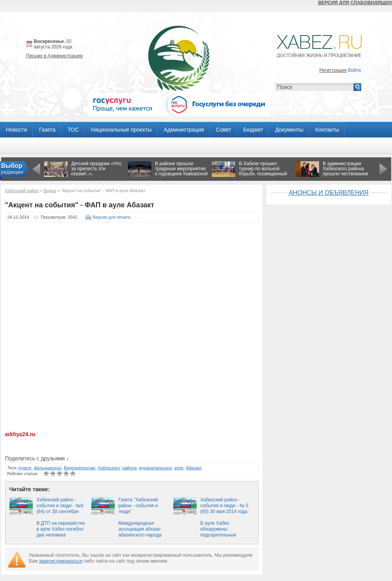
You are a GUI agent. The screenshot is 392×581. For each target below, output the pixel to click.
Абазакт (194, 468)
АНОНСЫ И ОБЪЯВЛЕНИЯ (329, 193)
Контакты (327, 130)
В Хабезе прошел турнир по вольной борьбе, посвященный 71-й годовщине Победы (263, 174)
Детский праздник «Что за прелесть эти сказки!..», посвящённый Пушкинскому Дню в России (96, 176)
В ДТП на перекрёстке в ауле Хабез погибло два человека (61, 529)
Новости (16, 130)
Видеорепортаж (80, 468)
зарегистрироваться (61, 561)
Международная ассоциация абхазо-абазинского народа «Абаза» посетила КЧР (144, 532)
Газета (47, 130)
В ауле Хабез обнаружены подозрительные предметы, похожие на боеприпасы (225, 535)
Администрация (184, 130)
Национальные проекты (121, 130)
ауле (179, 468)
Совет (224, 130)
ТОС (73, 130)
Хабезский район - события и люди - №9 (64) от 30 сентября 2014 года (60, 509)
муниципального (155, 468)
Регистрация (333, 70)
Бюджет (253, 130)
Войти (355, 70)
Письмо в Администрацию (55, 56)
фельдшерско (48, 468)
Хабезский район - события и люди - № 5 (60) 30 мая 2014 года (224, 506)
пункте (25, 468)
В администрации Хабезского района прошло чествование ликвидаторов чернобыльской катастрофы (346, 176)
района (130, 468)
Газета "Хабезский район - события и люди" (138, 506)
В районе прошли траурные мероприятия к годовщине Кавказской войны (182, 171)
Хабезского (109, 468)
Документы (289, 130)
